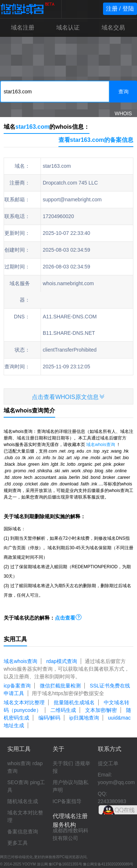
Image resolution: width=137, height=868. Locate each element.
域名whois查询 (101, 445)
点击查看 (68, 618)
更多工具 (18, 843)
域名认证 (68, 28)
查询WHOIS (123, 96)
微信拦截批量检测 (60, 686)
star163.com (32, 127)
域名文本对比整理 (24, 702)
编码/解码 (49, 718)
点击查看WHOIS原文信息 (68, 397)
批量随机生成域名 (74, 702)
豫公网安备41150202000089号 (108, 864)
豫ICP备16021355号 (65, 864)
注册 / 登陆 (120, 9)
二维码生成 (63, 710)
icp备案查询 (17, 686)
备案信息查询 (23, 832)
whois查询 (19, 763)
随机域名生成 (23, 801)
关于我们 (63, 763)
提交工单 (108, 763)
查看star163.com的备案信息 (96, 140)
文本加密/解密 (101, 710)
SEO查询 (18, 782)
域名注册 (23, 28)
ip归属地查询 (84, 718)
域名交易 (113, 28)
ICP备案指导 (67, 801)
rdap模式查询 (62, 661)
